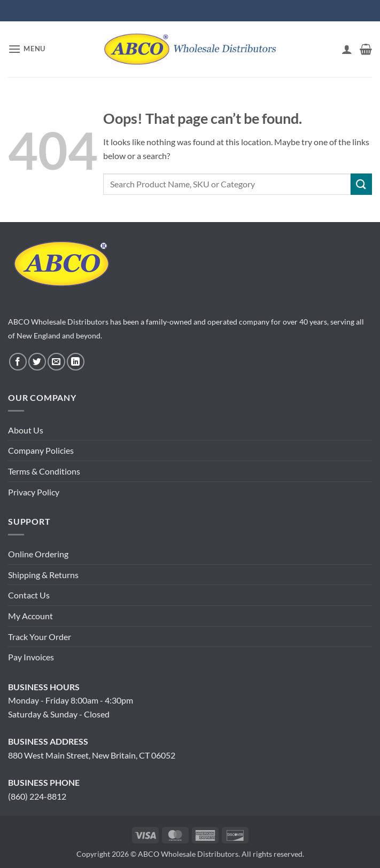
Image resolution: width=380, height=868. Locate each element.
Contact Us (29, 595)
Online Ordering (38, 554)
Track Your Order (40, 637)
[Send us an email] (56, 362)
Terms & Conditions (44, 471)
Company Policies (41, 450)
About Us (26, 430)
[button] (27, 49)
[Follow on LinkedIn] (76, 362)
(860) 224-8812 (37, 796)
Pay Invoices (31, 657)
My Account (30, 616)
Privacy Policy (34, 492)
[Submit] (361, 184)
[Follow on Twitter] (37, 362)
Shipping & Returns (43, 575)
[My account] (347, 49)
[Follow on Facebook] (18, 362)
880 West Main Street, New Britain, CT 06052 (92, 755)
